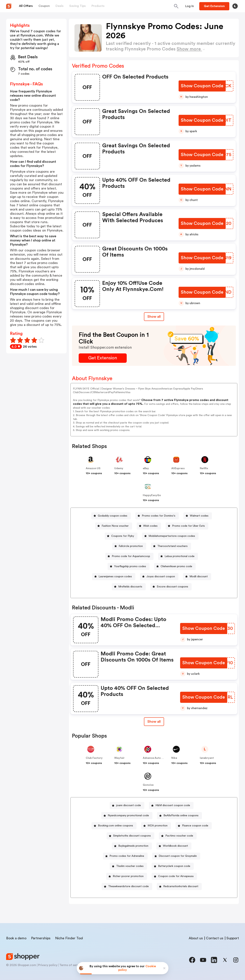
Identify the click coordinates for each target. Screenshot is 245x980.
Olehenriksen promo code (176, 566)
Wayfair (119, 758)
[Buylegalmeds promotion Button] (132, 846)
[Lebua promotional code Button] (178, 556)
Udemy (119, 468)
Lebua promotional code (180, 556)
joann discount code (129, 805)
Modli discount (199, 577)
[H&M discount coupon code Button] (171, 805)
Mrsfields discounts (130, 587)
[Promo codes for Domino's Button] (157, 516)
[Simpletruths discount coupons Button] (130, 836)
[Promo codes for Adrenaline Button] (125, 856)
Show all (154, 722)
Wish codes (150, 526)
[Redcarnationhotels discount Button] (179, 886)
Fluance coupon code (195, 826)
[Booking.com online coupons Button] (114, 826)
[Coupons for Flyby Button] (121, 536)
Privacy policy (48, 965)
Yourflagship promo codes (130, 566)
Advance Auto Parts (155, 758)
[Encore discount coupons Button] (171, 587)
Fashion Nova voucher (115, 526)
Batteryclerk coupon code (174, 866)
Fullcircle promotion (131, 546)
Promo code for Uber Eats (188, 526)
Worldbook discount (175, 846)
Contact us (215, 938)
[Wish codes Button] (149, 526)
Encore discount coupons (172, 587)
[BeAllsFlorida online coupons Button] (179, 816)
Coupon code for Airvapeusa (176, 876)
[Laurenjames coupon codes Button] (114, 577)
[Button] (190, 6)
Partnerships (41, 938)
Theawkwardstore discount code (128, 886)
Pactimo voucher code (179, 836)
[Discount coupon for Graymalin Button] (176, 856)
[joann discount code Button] (127, 805)
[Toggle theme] (235, 6)
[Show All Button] (154, 722)
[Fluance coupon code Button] (194, 826)
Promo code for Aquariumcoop (131, 556)
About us (196, 938)
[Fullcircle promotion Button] (129, 546)
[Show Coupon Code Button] (202, 86)
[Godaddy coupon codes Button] (111, 516)
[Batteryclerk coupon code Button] (173, 866)
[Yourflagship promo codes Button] (129, 567)
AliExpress (178, 468)
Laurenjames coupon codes (115, 577)
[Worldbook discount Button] (174, 846)
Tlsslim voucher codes (130, 866)
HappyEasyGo (152, 495)
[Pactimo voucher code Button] (178, 836)
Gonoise (148, 785)
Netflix (204, 468)
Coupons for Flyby (123, 536)
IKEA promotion (158, 826)
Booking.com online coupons (116, 826)
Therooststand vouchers (172, 546)
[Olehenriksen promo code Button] (175, 567)
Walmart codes (199, 516)
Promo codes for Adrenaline (127, 856)
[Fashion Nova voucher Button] (114, 526)
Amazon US (93, 468)
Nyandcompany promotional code (128, 816)
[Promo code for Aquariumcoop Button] (129, 556)
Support (233, 938)
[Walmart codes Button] (198, 516)
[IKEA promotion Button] (156, 826)
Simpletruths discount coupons (132, 836)
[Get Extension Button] (103, 358)
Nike (174, 758)
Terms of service (71, 965)
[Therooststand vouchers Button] (171, 546)
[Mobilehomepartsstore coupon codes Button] (170, 536)
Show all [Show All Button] (154, 317)
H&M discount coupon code (173, 805)
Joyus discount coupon (161, 577)
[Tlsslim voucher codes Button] (128, 866)
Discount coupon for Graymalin (178, 856)
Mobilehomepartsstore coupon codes (172, 536)
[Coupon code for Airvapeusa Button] (174, 876)
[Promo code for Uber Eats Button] (187, 526)
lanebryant (207, 758)
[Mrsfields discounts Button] (129, 587)
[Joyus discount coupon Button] (159, 577)
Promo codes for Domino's (159, 516)
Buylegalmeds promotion (133, 846)
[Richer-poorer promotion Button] (127, 876)
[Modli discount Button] (197, 577)
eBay (146, 468)
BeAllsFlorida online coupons (181, 816)
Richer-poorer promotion (128, 876)
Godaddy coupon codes (113, 516)
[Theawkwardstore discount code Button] (127, 886)
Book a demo (16, 938)
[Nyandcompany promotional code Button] (127, 816)
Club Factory (94, 758)
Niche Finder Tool (69, 938)
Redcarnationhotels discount (181, 886)
